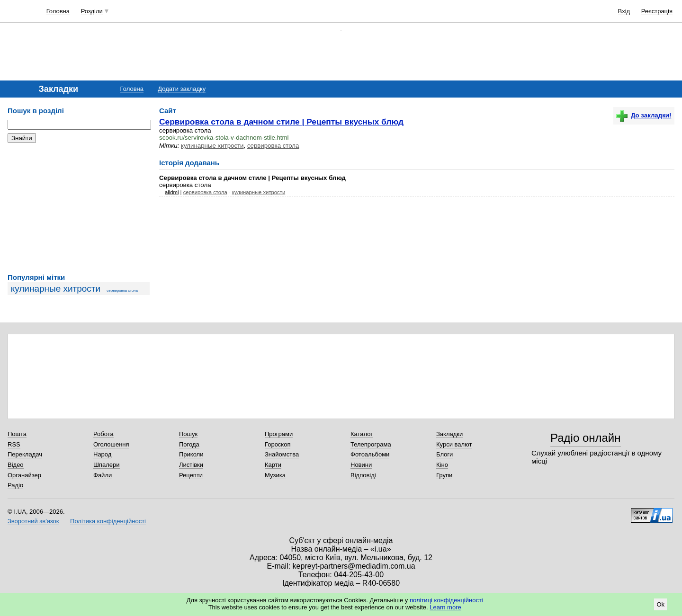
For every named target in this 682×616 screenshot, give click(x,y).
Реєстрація (657, 11)
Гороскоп (278, 444)
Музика (275, 475)
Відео (16, 465)
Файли (103, 475)
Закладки (449, 434)
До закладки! (644, 115)
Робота (103, 434)
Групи (444, 475)
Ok (660, 604)
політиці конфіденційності (446, 600)
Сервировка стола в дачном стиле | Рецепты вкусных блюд (281, 122)
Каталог (362, 434)
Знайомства (282, 454)
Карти (273, 465)
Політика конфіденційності (108, 521)
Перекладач (25, 454)
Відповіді (363, 475)
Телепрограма (371, 444)
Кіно (442, 465)
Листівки (191, 465)
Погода (189, 444)
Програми (279, 434)
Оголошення (111, 444)
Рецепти (191, 475)
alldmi (172, 192)
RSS (14, 444)
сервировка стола (122, 290)
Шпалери (107, 465)
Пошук (188, 434)
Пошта (17, 434)
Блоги (444, 454)
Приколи (191, 454)
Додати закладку (182, 89)
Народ (102, 454)
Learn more (445, 607)
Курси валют (454, 444)
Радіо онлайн (586, 438)
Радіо (15, 485)
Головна (58, 11)
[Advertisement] (79, 208)
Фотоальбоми (370, 454)
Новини (361, 465)
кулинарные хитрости (56, 289)
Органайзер (24, 475)
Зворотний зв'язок (33, 521)
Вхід (624, 11)
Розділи (92, 11)
